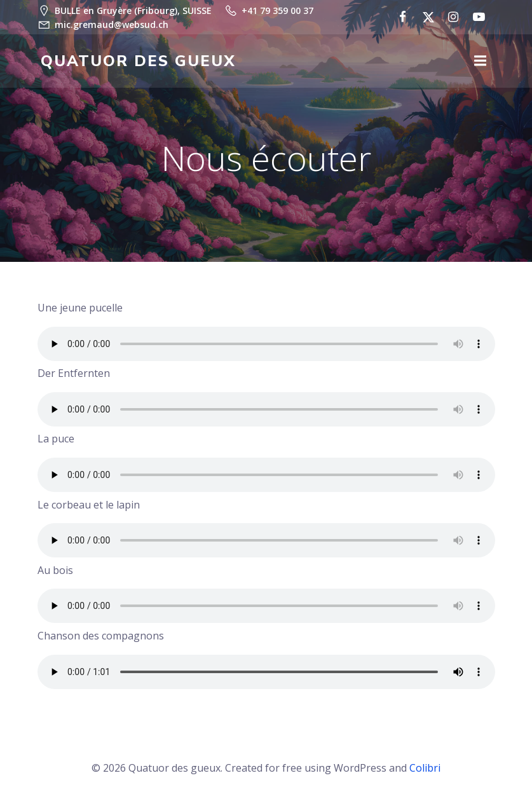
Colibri (425, 765)
